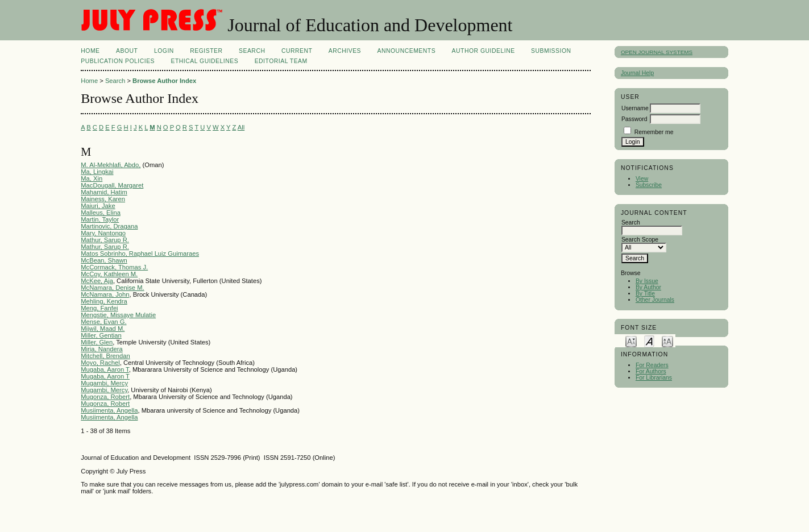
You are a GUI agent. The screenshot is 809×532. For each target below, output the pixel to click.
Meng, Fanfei (99, 308)
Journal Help (637, 73)
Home (90, 51)
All (241, 127)
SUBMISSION (551, 51)
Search (252, 51)
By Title (645, 294)
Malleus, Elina (101, 213)
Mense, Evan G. (103, 322)
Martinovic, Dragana (109, 226)
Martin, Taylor (100, 219)
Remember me (654, 132)
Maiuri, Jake (98, 206)
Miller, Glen (97, 342)
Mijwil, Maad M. (103, 329)
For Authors (651, 371)
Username (635, 108)
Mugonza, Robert (105, 397)
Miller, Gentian (101, 335)
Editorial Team (281, 61)
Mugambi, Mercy (104, 383)
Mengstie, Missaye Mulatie (118, 315)
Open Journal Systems (657, 52)
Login (164, 51)
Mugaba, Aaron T (105, 369)
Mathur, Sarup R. (105, 240)
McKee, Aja (97, 281)
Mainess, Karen (103, 199)
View (642, 179)
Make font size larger (667, 341)
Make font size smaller (631, 341)
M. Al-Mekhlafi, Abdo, (111, 165)
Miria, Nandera (101, 349)
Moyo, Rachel (100, 363)
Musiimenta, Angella (109, 410)
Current (297, 51)
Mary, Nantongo (103, 233)
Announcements (407, 51)
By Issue (647, 281)
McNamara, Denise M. (112, 288)
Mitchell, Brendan (105, 356)
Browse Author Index (164, 81)
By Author (648, 287)
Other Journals (655, 300)
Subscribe (649, 185)
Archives (345, 51)
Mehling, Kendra (104, 301)
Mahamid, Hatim (104, 192)
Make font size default (649, 341)
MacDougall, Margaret (112, 185)
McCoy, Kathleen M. (109, 274)
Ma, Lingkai (97, 172)
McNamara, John (105, 294)
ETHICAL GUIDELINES (204, 61)
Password (634, 119)
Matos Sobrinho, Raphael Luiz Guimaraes (140, 253)
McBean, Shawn (104, 260)
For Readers (652, 365)
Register (206, 51)
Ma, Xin (92, 178)
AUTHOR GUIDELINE (484, 51)
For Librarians (654, 378)
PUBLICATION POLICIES (118, 61)
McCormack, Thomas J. (114, 267)
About (127, 51)
